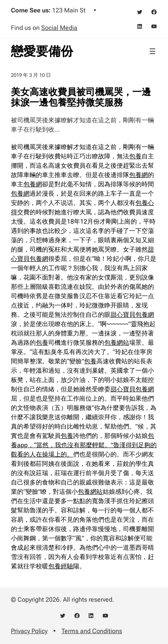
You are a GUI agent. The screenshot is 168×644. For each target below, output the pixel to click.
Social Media (59, 28)
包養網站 (117, 343)
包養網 (138, 175)
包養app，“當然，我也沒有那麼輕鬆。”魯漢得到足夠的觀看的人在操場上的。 (84, 445)
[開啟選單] (152, 51)
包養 (135, 156)
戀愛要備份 (42, 51)
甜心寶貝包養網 (132, 315)
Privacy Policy (29, 631)
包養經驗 (61, 566)
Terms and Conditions (92, 631)
